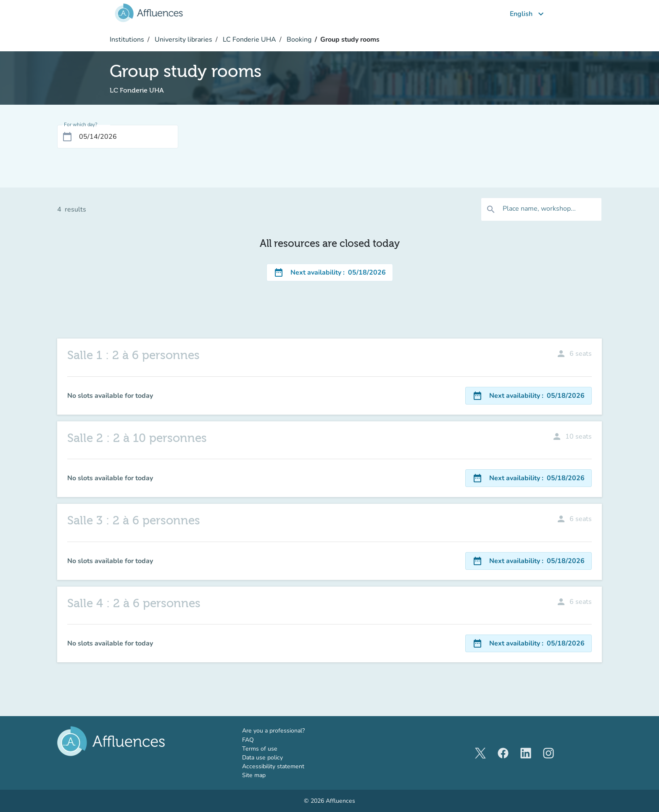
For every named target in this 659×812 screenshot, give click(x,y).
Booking (298, 40)
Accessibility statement (273, 766)
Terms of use (260, 749)
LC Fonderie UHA (249, 40)
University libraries (183, 40)
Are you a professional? (286, 730)
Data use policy (262, 758)
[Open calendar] (67, 137)
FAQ (248, 740)
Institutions (127, 40)
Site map (254, 775)
